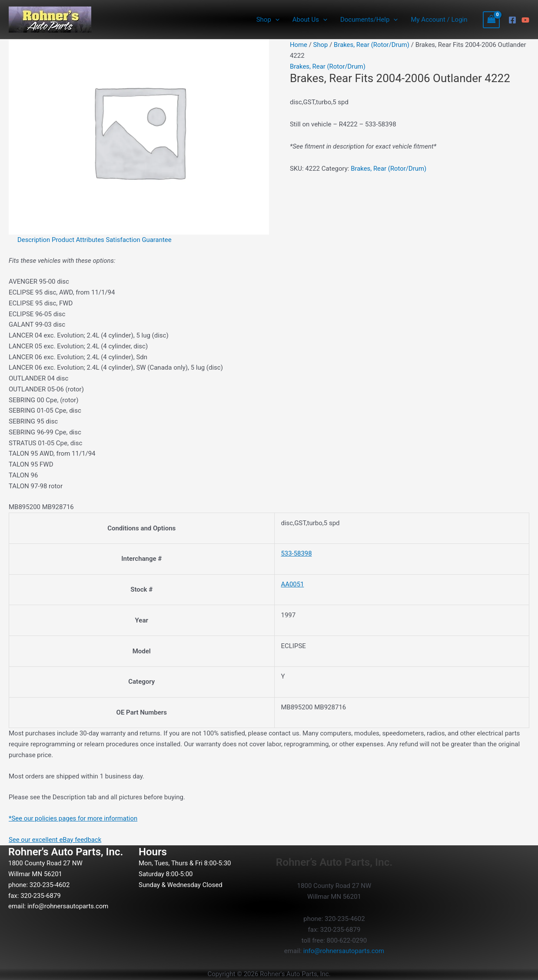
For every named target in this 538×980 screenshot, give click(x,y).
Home (299, 45)
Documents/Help (369, 20)
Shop (268, 20)
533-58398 (297, 553)
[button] (275, 20)
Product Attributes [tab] (79, 240)
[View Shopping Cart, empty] (492, 20)
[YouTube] (525, 20)
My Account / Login (439, 20)
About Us (310, 20)
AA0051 (293, 584)
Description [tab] (34, 240)
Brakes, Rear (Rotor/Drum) (372, 45)
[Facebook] (512, 20)
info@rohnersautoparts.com (68, 906)
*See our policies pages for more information (74, 818)
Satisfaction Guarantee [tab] (139, 240)
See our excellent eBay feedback (55, 840)
